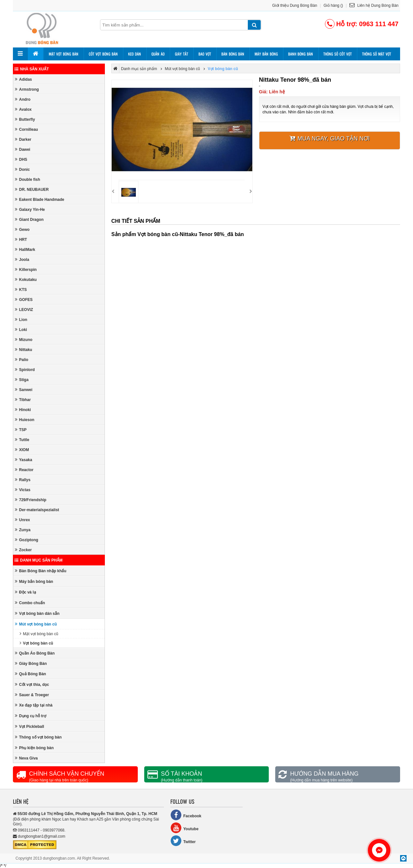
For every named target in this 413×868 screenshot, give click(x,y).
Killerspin (26, 269)
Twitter (183, 841)
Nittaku (24, 350)
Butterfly (25, 119)
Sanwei (24, 390)
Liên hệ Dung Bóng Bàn (374, 5)
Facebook (186, 815)
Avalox (23, 109)
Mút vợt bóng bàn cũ (36, 624)
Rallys (23, 480)
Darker (23, 139)
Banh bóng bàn (301, 54)
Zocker (23, 550)
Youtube (184, 828)
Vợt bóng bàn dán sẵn (37, 613)
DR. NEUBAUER (32, 189)
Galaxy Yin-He (30, 209)
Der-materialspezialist (37, 510)
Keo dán (135, 54)
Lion (21, 320)
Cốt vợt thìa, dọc (32, 684)
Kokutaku (26, 279)
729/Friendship (31, 500)
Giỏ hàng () (333, 5)
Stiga (22, 380)
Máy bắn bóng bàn (34, 581)
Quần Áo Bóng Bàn (35, 653)
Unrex (22, 520)
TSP (21, 430)
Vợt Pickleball (30, 726)
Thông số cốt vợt (337, 54)
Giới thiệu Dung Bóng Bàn (295, 5)
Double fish (27, 179)
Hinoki (23, 410)
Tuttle (22, 440)
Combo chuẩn (30, 603)
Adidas (23, 79)
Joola (22, 259)
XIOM (22, 450)
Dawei (23, 149)
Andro (23, 99)
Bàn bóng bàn (233, 54)
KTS (21, 289)
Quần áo (158, 54)
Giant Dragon (29, 219)
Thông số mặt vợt (377, 54)
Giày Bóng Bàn (31, 663)
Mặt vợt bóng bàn (64, 54)
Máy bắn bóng (266, 54)
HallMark (25, 249)
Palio (22, 360)
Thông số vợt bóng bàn (38, 737)
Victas (23, 490)
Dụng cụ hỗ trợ (30, 716)
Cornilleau (26, 129)
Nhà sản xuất (32, 69)
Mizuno (24, 340)
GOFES (24, 300)
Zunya (23, 530)
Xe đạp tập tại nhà (34, 705)
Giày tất (181, 54)
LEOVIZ (24, 310)
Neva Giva (26, 758)
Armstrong (27, 89)
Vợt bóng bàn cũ (36, 643)
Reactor (24, 470)
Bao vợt (205, 54)
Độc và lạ (25, 592)
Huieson (25, 420)
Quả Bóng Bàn (30, 674)
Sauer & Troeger (32, 695)
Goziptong (26, 540)
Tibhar (23, 400)
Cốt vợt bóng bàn (103, 54)
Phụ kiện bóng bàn (34, 748)
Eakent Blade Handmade (40, 199)
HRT (21, 239)
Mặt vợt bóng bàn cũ (39, 634)
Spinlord (25, 370)
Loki (21, 330)
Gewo (22, 229)
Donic (22, 169)
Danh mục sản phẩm (39, 560)
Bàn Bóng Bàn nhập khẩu (41, 571)
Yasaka (24, 460)
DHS (21, 159)
